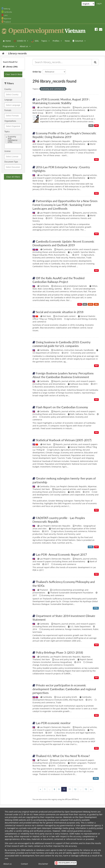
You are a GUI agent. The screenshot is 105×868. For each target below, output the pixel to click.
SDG (37, 41)
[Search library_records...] (62, 62)
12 (75, 789)
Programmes (10, 46)
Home (8, 41)
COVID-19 (23, 41)
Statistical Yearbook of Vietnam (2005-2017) (64, 440)
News (67, 41)
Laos (6, 15)
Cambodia (8, 12)
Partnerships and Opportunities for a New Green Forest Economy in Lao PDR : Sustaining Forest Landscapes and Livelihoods (65, 205)
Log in (99, 3)
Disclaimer (43, 864)
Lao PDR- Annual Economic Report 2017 (61, 554)
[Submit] (95, 62)
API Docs (75, 799)
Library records (17, 53)
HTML (91, 547)
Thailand (7, 22)
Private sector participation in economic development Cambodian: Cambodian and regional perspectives (64, 689)
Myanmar (7, 19)
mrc (85, 304)
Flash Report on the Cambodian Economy (62, 407)
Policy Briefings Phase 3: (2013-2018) (59, 652)
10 (64, 789)
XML (96, 304)
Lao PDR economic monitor (53, 723)
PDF (96, 126)
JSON (91, 304)
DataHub (80, 41)
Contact (24, 864)
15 (86, 789)
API (66, 799)
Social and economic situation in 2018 (60, 312)
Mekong (7, 9)
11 (70, 789)
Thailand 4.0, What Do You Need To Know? (63, 756)
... (50, 789)
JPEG (91, 126)
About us (25, 46)
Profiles (57, 41)
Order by (37, 72)
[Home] (3, 53)
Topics (46, 41)
